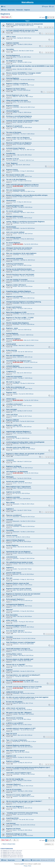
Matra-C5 (15, 25)
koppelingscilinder (12, 818)
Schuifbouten (11, 153)
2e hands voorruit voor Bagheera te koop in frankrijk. (24, 687)
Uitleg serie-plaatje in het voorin (17, 100)
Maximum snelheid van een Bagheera (19, 143)
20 (48, 457)
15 (48, 53)
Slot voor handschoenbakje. (16, 190)
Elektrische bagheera (13, 339)
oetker (15, 44)
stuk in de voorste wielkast (15, 232)
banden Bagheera (12, 545)
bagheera (9, 670)
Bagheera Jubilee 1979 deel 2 (16, 285)
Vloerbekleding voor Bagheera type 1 (19, 361)
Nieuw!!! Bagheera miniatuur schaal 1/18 (20, 680)
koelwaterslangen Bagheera (16, 148)
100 (50, 27)
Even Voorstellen (12, 615)
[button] (53, 17)
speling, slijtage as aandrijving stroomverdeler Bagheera (25, 222)
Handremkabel (11, 227)
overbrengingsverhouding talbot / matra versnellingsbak (25, 442)
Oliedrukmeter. (11, 201)
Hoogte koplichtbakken (14, 307)
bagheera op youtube (13, 492)
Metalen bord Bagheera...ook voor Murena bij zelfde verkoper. (27, 195)
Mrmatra (15, 585)
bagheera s (10, 567)
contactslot (10, 460)
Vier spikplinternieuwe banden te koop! (19, 562)
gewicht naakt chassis (14, 573)
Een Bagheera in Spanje (14, 61)
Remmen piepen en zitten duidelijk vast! (20, 659)
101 (53, 27)
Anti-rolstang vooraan (14, 237)
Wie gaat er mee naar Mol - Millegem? (19, 713)
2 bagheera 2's (11, 371)
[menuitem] (3, 7)
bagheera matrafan (13, 43)
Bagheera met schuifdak (14, 297)
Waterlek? (10, 610)
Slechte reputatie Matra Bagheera (17, 323)
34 (51, 46)
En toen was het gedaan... (15, 702)
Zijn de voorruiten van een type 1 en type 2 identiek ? (24, 801)
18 (51, 764)
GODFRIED (16, 32)
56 (46, 512)
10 (46, 34)
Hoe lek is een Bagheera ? (15, 806)
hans (14, 427)
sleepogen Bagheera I (14, 784)
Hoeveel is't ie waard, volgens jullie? (18, 795)
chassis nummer (12, 536)
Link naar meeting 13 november (17, 280)
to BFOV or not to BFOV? (15, 723)
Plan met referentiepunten (15, 356)
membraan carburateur (14, 525)
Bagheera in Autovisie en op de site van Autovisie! (23, 594)
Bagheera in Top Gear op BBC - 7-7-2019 (20, 318)
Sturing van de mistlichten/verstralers (19, 269)
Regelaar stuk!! (11, 392)
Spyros (15, 830)
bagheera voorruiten (13, 497)
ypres (14, 319)
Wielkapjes (10, 477)
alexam (15, 483)
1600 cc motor (11, 37)
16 (51, 53)
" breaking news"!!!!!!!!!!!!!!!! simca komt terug (22, 813)
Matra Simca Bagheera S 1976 (16, 312)
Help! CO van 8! (11, 734)
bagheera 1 (10, 509)
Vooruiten (9, 637)
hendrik (15, 74)
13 (53, 34)
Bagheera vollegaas (13, 761)
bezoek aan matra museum (15, 481)
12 (51, 34)
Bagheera (5, 14)
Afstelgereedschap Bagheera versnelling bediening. (24, 302)
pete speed (16, 421)
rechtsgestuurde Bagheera (15, 604)
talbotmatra (16, 150)
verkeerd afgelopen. (13, 366)
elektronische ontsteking (15, 259)
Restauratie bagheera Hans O (16, 626)
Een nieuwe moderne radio (15, 175)
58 (51, 512)
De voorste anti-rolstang (14, 211)
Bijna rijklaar (10, 502)
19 (46, 457)
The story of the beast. (14, 132)
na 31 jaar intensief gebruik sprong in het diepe (22, 30)
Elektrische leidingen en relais (16, 834)
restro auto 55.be (12, 415)
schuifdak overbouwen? (14, 404)
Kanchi (15, 735)
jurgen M (15, 703)
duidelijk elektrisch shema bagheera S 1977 (21, 728)
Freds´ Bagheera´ (12, 163)
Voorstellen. (10, 49)
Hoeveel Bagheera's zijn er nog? (17, 95)
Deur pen (9, 578)
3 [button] (51, 17)
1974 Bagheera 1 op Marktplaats (17, 472)
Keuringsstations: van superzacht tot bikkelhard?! (23, 675)
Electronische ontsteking (15, 718)
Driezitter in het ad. (13, 159)
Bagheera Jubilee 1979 (14, 425)
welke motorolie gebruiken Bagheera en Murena (22, 185)
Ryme (14, 478)
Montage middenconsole (15, 216)
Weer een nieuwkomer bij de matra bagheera (21, 253)
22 (53, 457)
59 (53, 512)
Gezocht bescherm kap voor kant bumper (20, 274)
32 (46, 46)
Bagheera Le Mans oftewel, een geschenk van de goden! (25, 454)
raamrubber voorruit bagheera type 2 (19, 773)
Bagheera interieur (12, 106)
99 (47, 27)
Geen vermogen (12, 409)
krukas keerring (11, 350)
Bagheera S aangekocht (14, 126)
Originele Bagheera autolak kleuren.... (19, 745)
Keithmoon (16, 644)
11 (48, 34)
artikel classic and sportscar (16, 708)
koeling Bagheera (12, 333)
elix (14, 165)
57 (48, 512)
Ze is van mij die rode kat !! (15, 631)
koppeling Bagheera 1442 (15, 206)
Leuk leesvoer (11, 823)
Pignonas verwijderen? (14, 515)
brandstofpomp (11, 437)
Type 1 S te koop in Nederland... (17, 740)
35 (53, 46)
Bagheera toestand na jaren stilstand (19, 589)
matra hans (16, 699)
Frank (14, 38)
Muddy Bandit (16, 638)
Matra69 (15, 595)
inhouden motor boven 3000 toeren (18, 447)
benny (14, 57)
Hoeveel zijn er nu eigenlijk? (16, 664)
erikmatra (15, 786)
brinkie (15, 547)
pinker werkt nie (12, 620)
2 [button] (49, 17)
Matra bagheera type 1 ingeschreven (18, 487)
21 (51, 457)
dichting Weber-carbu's (14, 654)
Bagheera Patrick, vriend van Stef (18, 583)
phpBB (22, 864)
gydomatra (16, 558)
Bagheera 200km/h (12, 420)
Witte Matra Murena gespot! (16, 751)
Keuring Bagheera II (13, 55)
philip (14, 590)
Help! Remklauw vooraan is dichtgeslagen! (21, 642)
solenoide (10, 520)
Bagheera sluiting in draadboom (17, 83)
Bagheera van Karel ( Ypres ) (16, 89)
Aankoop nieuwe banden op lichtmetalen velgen (22, 121)
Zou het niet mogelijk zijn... (15, 779)
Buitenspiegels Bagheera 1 (15, 599)
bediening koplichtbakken (15, 264)
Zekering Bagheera (13, 78)
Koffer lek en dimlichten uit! (16, 387)
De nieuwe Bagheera (13, 243)
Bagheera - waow (12, 328)
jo (13, 455)
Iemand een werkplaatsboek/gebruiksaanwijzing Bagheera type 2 (28, 767)
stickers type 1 (11, 399)
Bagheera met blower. (14, 829)
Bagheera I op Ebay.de (14, 466)
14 (46, 53)
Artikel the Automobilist (14, 377)
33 (48, 46)
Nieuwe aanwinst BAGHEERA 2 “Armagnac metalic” (24, 73)
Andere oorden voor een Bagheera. (18, 138)
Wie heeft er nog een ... (14, 382)
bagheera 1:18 (11, 756)
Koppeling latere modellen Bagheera (19, 291)
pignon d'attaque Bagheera (15, 540)
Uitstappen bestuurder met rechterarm (19, 248)
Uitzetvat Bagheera (13, 111)
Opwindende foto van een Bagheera (18, 552)
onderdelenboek (12, 557)
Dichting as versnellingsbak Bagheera (19, 116)
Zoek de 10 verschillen (14, 790)
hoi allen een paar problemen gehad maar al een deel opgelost (27, 697)
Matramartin (16, 449)
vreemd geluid (11, 344)
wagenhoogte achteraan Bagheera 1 (18, 432)
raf (14, 438)
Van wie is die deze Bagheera (16, 179)
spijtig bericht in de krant (15, 692)
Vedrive (15, 234)
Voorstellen (10, 530)
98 (45, 27)
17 (53, 53)
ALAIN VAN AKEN (18, 186)
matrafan (15, 345)
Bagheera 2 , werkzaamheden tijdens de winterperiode (24, 24)
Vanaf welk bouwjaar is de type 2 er (18, 649)
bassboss (15, 601)
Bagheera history (12, 170)
